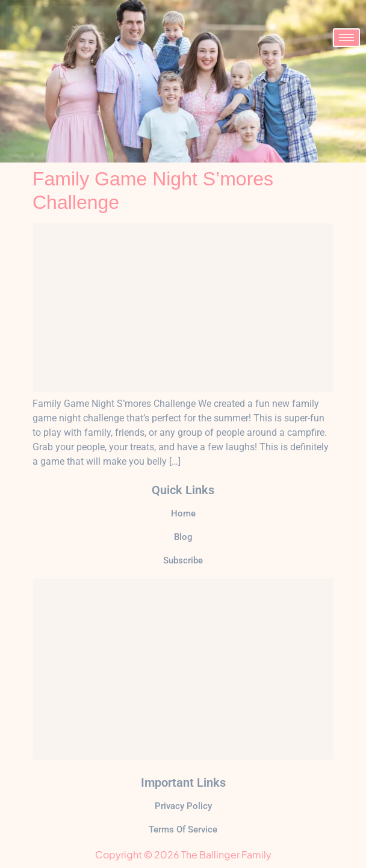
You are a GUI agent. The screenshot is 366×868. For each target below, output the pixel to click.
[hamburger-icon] (346, 38)
